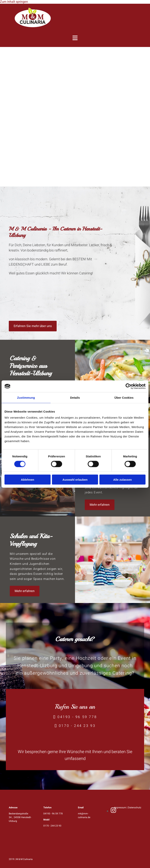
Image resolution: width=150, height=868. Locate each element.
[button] (33, 326)
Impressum (120, 808)
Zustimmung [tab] (26, 397)
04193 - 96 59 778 (77, 717)
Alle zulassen (123, 480)
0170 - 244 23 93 (77, 726)
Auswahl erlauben (75, 480)
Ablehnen (28, 480)
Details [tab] (75, 397)
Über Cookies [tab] (124, 397)
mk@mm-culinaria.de (84, 815)
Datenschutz (135, 808)
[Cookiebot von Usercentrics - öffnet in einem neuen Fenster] (128, 386)
